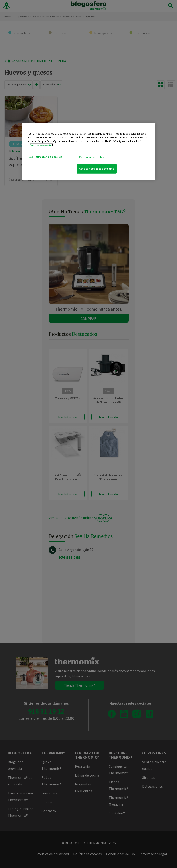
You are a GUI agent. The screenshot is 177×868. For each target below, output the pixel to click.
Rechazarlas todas (92, 157)
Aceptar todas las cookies (97, 168)
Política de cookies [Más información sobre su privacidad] (41, 145)
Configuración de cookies (46, 157)
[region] (89, 151)
